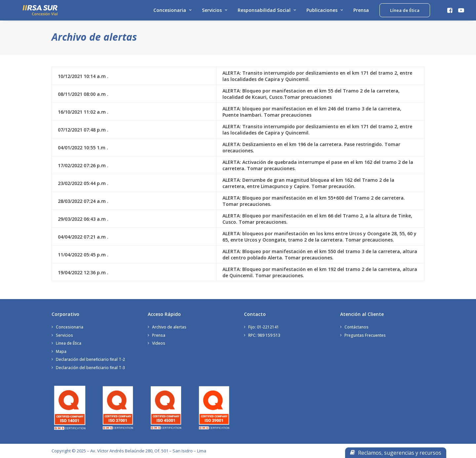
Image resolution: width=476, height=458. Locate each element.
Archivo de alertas (169, 327)
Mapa (61, 351)
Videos (159, 343)
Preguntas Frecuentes (365, 335)
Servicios (215, 12)
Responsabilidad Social (267, 12)
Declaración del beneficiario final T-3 (90, 368)
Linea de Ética (69, 343)
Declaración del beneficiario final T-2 (90, 359)
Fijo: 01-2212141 (264, 327)
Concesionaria (172, 12)
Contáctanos (357, 327)
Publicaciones (325, 12)
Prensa (361, 12)
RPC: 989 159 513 (264, 335)
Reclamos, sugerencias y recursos (396, 453)
